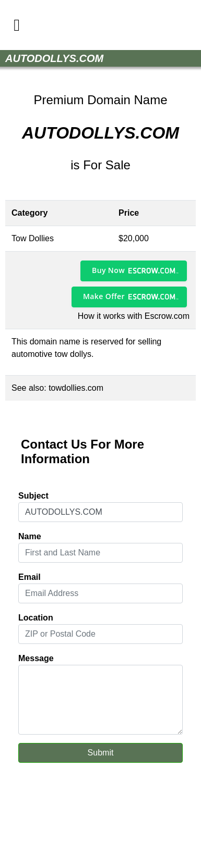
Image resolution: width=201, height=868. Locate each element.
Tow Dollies (33, 238)
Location (36, 618)
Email (29, 577)
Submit (101, 753)
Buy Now (108, 270)
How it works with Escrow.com (134, 316)
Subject (33, 496)
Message (36, 658)
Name (30, 536)
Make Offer (104, 296)
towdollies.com (76, 388)
